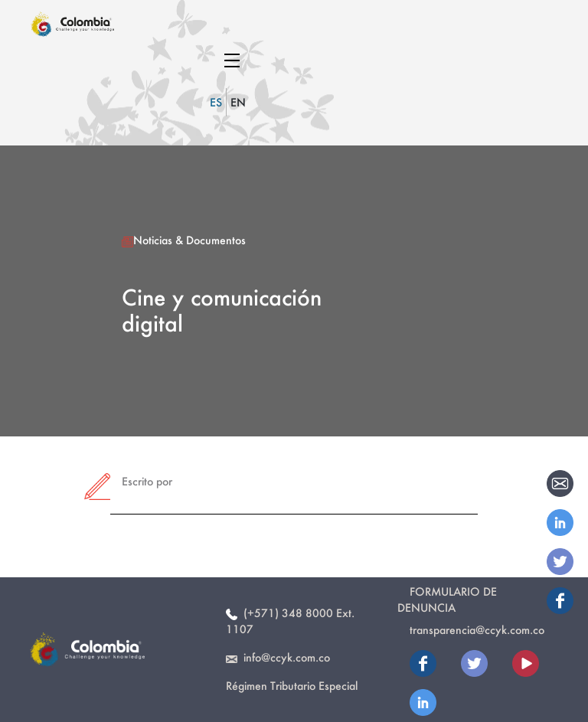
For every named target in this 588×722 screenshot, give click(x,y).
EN (238, 102)
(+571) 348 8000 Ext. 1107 (290, 621)
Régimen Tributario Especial (292, 686)
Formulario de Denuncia (447, 599)
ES (216, 102)
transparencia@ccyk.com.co (477, 630)
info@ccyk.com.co (278, 657)
